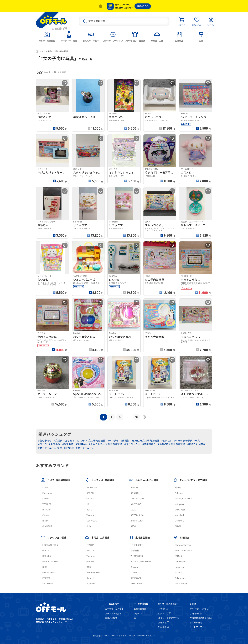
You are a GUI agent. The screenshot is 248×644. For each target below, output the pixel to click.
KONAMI (135, 493)
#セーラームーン (85, 448)
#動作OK (192, 444)
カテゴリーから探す (114, 609)
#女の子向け (45, 441)
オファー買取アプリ (169, 618)
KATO (133, 526)
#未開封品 (81, 444)
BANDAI (134, 488)
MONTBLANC (137, 584)
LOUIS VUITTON (50, 545)
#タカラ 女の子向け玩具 (187, 441)
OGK (89, 567)
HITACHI (46, 510)
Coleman (179, 493)
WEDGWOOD (137, 556)
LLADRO (135, 573)
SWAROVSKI (136, 578)
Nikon (45, 521)
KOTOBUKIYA (137, 515)
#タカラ (43, 444)
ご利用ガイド (196, 614)
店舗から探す (111, 618)
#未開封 (125, 441)
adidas (178, 488)
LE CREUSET (137, 545)
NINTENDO (136, 504)
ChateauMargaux (183, 545)
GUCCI (46, 551)
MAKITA (90, 551)
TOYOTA (90, 545)
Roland (90, 526)
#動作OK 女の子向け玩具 (172, 444)
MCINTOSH (92, 488)
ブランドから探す (113, 614)
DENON (90, 493)
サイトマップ (196, 627)
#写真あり (68, 444)
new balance (48, 573)
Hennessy (179, 567)
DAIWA (178, 526)
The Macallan (181, 584)
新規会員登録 (140, 609)
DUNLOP (91, 584)
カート (137, 618)
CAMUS (178, 556)
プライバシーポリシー (200, 609)
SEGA (133, 510)
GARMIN (90, 562)
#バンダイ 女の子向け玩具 (91, 441)
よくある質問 (196, 623)
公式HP (163, 609)
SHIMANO (179, 521)
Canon (45, 515)
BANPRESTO (137, 521)
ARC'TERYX (48, 584)
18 (136, 417)
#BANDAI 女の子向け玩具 (145, 441)
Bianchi (90, 578)
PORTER (46, 578)
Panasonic (47, 493)
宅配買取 (164, 627)
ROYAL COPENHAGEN (141, 562)
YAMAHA (90, 515)
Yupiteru (91, 556)
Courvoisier (180, 562)
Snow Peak (180, 510)
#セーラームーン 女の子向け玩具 (56, 448)
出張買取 (164, 623)
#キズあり (55, 444)
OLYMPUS (47, 526)
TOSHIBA (47, 504)
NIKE (45, 567)
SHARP (46, 499)
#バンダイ (113, 441)
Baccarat (135, 567)
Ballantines (180, 578)
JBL (88, 504)
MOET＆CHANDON (184, 551)
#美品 (202, 444)
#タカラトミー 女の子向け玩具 (105, 444)
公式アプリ (165, 614)
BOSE (89, 510)
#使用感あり (149, 444)
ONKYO (90, 499)
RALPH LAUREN (50, 562)
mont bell (179, 515)
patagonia (180, 504)
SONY (45, 488)
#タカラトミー (132, 444)
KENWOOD (92, 521)
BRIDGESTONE (94, 573)
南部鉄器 (135, 551)
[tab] (47, 36)
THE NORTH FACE (183, 499)
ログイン (138, 614)
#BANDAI (166, 441)
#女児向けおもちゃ (64, 441)
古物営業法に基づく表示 (201, 618)
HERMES (46, 556)
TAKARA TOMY (137, 499)
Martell (178, 573)
